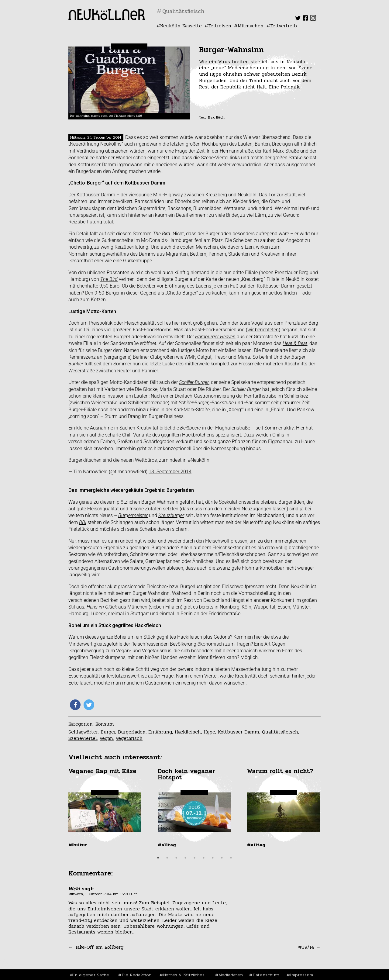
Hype (209, 732)
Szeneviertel (83, 738)
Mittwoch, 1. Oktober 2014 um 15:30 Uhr (103, 894)
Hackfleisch (188, 732)
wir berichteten (263, 330)
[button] (75, 705)
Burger (108, 732)
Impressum (301, 975)
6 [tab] (204, 858)
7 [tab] (213, 858)
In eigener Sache (91, 975)
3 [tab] (176, 858)
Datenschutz (266, 975)
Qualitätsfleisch (280, 732)
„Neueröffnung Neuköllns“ (96, 144)
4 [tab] (185, 858)
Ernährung (160, 732)
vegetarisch (129, 738)
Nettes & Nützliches (184, 975)
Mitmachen (251, 26)
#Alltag (167, 845)
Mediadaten (231, 975)
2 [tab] (167, 858)
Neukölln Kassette (181, 26)
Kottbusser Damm (239, 732)
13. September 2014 (170, 472)
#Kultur (78, 845)
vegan (106, 738)
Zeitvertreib (284, 26)
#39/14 (309, 947)
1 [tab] (158, 858)
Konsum (105, 724)
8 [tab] (222, 858)
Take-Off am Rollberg (96, 947)
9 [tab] (231, 858)
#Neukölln (199, 460)
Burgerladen (132, 732)
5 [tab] (194, 858)
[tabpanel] (105, 808)
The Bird (109, 279)
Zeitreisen (220, 26)
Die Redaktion (137, 975)
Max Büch (216, 117)
